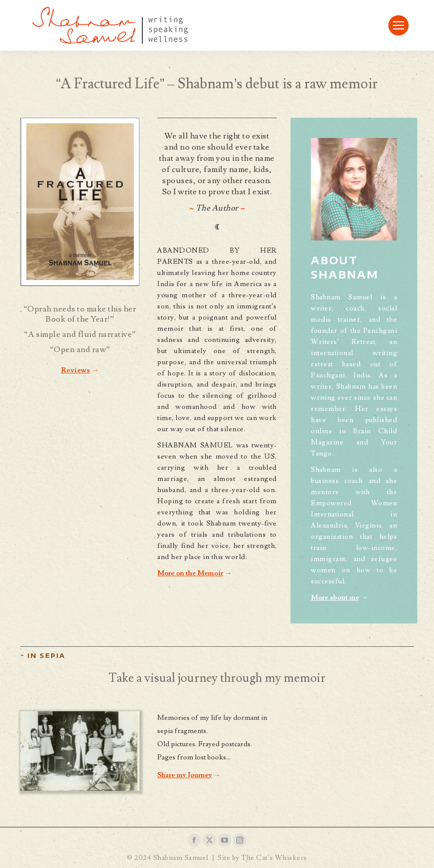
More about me (335, 598)
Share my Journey (185, 775)
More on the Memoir (190, 573)
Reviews (76, 370)
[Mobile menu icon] (399, 25)
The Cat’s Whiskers (274, 858)
